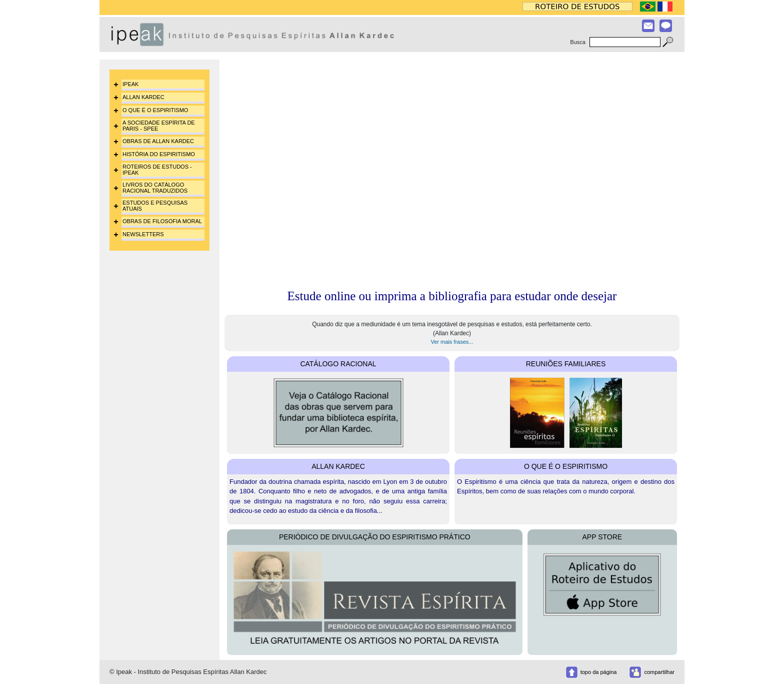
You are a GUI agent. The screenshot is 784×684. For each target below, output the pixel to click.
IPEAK (130, 84)
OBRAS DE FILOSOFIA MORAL (162, 221)
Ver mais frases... (452, 342)
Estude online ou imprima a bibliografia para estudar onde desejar (452, 296)
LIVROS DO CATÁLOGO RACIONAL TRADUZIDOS (155, 188)
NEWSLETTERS (143, 234)
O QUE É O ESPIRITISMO (155, 110)
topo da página (599, 672)
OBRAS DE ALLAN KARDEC (158, 141)
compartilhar (659, 672)
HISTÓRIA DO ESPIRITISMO (159, 154)
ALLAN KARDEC (143, 97)
